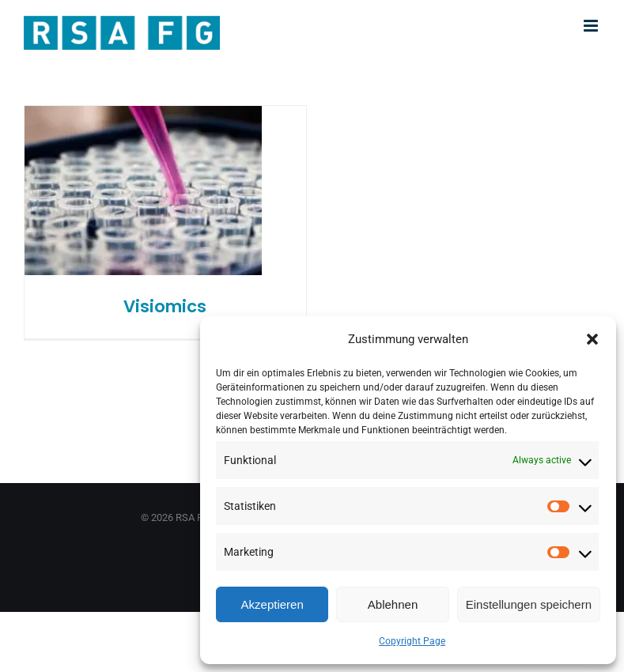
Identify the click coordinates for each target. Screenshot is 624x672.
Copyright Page (412, 641)
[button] (592, 339)
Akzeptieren (272, 604)
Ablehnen (393, 604)
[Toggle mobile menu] (592, 26)
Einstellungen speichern (529, 604)
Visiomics (165, 306)
